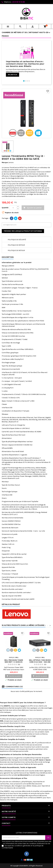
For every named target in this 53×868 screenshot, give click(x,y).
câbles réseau (31, 786)
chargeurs (19, 786)
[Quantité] (13, 208)
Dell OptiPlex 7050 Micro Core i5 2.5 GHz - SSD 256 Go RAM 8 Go (40, 662)
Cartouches (17, 754)
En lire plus (13, 75)
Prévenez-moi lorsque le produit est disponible (23, 231)
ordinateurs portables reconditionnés (15, 745)
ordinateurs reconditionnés (14, 771)
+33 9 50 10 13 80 (18, 2)
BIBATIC (7, 791)
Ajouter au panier (33, 208)
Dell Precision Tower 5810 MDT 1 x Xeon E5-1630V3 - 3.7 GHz (14, 662)
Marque (5, 162)
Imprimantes (5, 754)
